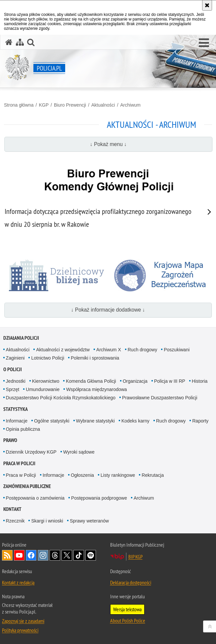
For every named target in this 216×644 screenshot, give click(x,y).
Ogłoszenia (82, 475)
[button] (204, 43)
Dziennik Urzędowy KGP (31, 452)
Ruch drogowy (143, 350)
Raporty (200, 421)
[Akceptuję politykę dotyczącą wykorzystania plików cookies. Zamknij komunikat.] (207, 5)
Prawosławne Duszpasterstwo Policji (160, 398)
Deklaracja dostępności (131, 582)
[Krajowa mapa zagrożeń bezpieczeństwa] (162, 275)
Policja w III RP (170, 381)
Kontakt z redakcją (18, 582)
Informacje (17, 421)
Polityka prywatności (20, 630)
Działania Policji (21, 338)
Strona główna (19, 105)
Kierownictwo (46, 381)
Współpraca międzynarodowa (97, 389)
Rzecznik (15, 521)
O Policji (13, 369)
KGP (44, 105)
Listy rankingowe (118, 475)
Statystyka (16, 409)
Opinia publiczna (23, 429)
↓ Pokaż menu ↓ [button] (108, 144)
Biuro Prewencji (70, 105)
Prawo (10, 440)
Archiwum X (109, 350)
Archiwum (130, 105)
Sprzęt (13, 389)
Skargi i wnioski (47, 521)
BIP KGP (135, 557)
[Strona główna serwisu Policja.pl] (9, 42)
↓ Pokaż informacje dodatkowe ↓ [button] (108, 310)
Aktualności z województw (63, 350)
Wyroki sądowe (79, 452)
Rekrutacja (153, 475)
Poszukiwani (177, 350)
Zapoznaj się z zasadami (23, 621)
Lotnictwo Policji (48, 358)
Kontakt (12, 509)
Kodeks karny (135, 421)
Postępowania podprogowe (99, 498)
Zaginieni (15, 358)
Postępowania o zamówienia (35, 498)
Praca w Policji (19, 463)
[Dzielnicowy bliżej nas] (57, 275)
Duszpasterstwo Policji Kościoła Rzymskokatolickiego (61, 398)
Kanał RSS (7, 555)
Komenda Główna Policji (91, 381)
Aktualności (103, 105)
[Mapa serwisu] (20, 42)
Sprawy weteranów (89, 521)
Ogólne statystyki (52, 421)
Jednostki (16, 381)
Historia (200, 381)
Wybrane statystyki (95, 421)
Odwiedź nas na (19, 555)
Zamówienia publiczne (27, 486)
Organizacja (135, 381)
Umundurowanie (43, 389)
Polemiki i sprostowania (95, 358)
